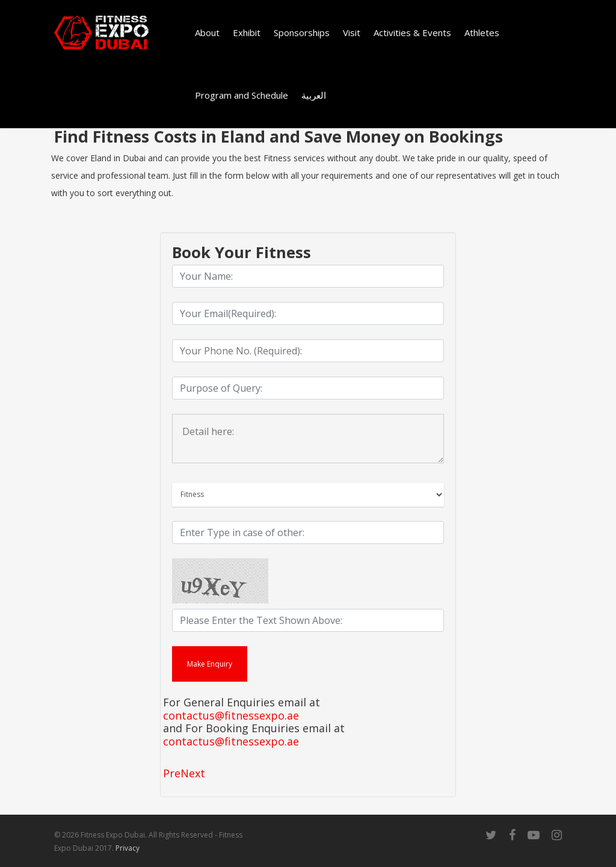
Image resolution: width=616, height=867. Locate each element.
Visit (352, 32)
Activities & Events (412, 32)
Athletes (482, 32)
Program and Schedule (242, 95)
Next (193, 773)
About (207, 32)
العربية (314, 95)
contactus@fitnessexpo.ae (231, 716)
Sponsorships (302, 32)
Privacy (128, 848)
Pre (172, 773)
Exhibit (247, 32)
